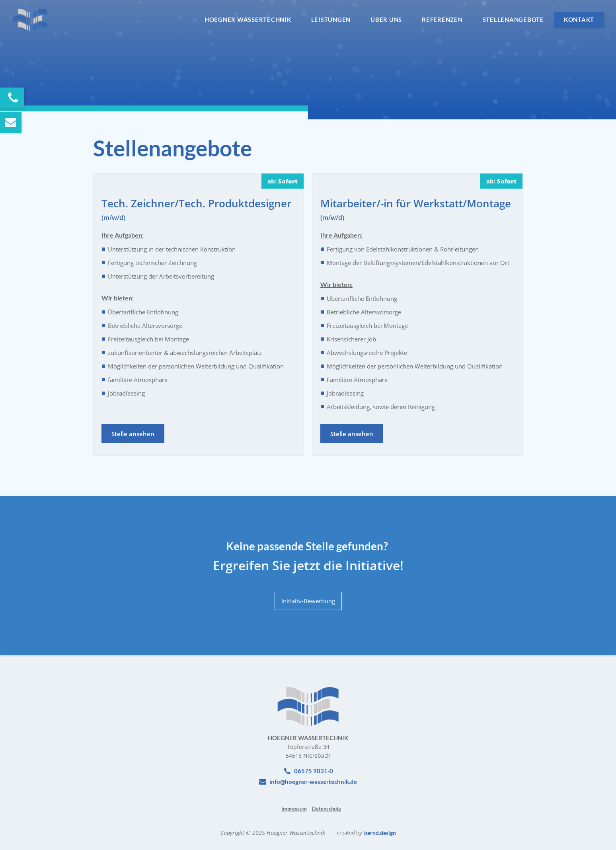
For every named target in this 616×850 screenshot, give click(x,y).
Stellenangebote (513, 19)
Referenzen (442, 19)
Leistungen (331, 19)
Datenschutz (327, 809)
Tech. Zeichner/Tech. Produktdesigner (196, 209)
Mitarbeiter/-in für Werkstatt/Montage (416, 209)
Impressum (294, 809)
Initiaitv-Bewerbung (308, 601)
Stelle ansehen (133, 434)
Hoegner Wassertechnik (248, 19)
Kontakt (579, 19)
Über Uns (386, 19)
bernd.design (380, 833)
